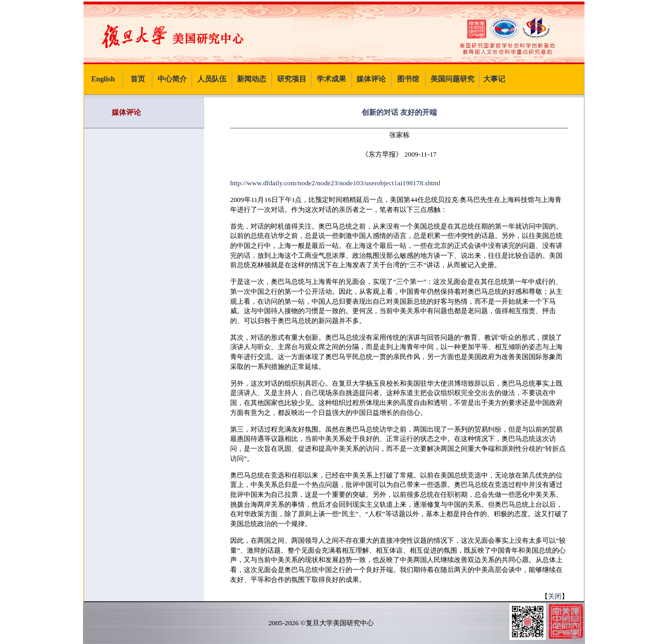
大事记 (494, 79)
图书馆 (408, 79)
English (103, 79)
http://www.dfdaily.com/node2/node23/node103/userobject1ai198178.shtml (335, 183)
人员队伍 (212, 79)
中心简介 (172, 79)
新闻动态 (252, 79)
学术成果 (331, 79)
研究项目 (292, 79)
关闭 (555, 596)
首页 (138, 79)
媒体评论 (371, 79)
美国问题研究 (452, 79)
